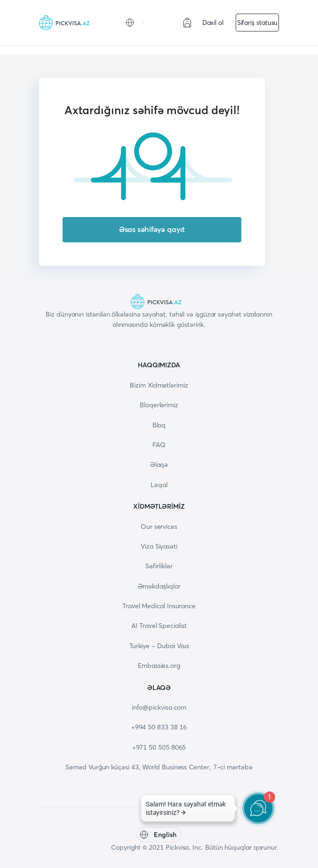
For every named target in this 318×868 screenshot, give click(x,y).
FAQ (159, 445)
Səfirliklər (159, 566)
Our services (159, 527)
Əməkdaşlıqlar (159, 586)
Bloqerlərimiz (159, 405)
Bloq (159, 425)
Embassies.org (159, 666)
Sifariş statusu (258, 23)
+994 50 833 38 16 (159, 727)
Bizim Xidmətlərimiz (159, 385)
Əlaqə (159, 465)
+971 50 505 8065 (159, 747)
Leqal (159, 485)
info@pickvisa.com (159, 707)
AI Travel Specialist (159, 626)
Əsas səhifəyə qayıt (152, 229)
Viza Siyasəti (159, 546)
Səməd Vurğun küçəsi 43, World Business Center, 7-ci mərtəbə (159, 767)
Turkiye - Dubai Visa (159, 646)
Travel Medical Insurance (159, 606)
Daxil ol (213, 23)
